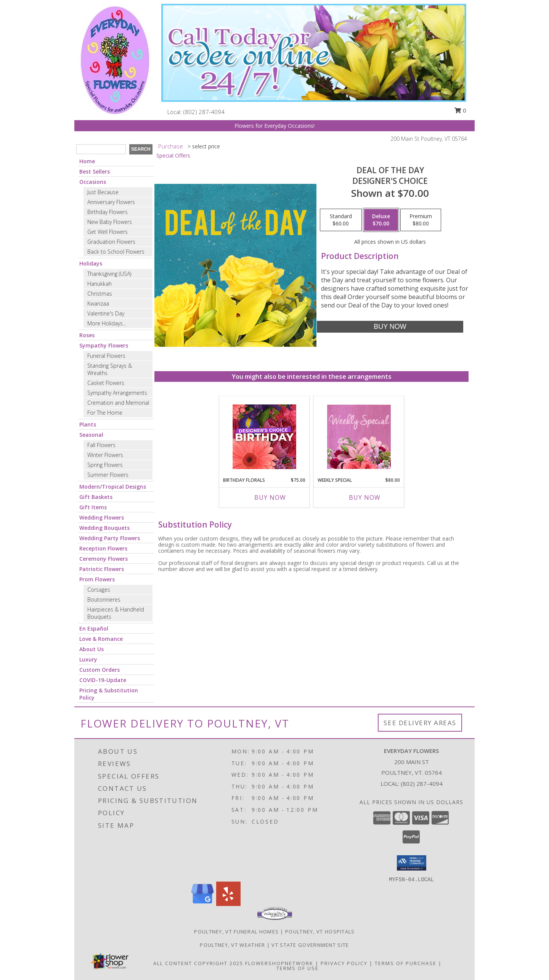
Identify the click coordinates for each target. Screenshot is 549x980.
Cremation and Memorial (118, 403)
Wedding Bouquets (104, 528)
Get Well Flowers (108, 232)
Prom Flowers (97, 579)
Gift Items (93, 507)
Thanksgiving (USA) (109, 274)
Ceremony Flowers (104, 559)
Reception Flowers (103, 548)
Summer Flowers (108, 475)
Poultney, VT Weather (232, 945)
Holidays (91, 263)
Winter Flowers (105, 455)
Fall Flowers (101, 445)
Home (87, 161)
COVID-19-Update (103, 680)
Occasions (93, 182)
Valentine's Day (106, 313)
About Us (91, 649)
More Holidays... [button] (107, 323)
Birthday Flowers (108, 212)
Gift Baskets (96, 497)
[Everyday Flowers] (115, 59)
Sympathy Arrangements (117, 393)
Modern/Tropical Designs (113, 487)
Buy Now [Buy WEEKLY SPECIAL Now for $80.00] (365, 497)
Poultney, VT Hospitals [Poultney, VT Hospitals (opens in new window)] (320, 932)
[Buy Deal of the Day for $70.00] (390, 327)
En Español (94, 628)
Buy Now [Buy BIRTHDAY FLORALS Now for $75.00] (270, 497)
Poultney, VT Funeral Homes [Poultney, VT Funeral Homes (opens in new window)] (236, 932)
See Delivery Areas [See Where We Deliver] (420, 723)
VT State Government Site (310, 945)
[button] (412, 863)
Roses (87, 335)
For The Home (105, 413)
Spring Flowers (105, 465)
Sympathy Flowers (104, 345)
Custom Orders (100, 670)
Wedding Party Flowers (110, 538)
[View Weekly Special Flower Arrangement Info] (359, 437)
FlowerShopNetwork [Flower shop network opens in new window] (279, 963)
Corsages (99, 590)
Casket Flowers (106, 383)
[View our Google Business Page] (202, 904)
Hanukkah (100, 284)
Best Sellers (95, 171)
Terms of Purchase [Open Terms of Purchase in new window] (406, 963)
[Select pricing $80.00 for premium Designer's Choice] (421, 220)
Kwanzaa (98, 303)
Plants (88, 424)
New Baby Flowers (110, 222)
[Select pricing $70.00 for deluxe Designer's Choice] (381, 220)
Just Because (103, 192)
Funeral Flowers (106, 356)
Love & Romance (101, 639)
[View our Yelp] (228, 904)
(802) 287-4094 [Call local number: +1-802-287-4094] (204, 112)
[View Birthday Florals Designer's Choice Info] (264, 437)
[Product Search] (101, 149)
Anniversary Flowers (111, 202)
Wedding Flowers (102, 517)
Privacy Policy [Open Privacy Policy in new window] (344, 963)
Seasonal (91, 435)
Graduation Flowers (111, 242)
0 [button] (460, 110)
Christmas (100, 294)
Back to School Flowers (116, 252)
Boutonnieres (104, 599)
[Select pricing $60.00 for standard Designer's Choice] (341, 220)
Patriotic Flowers (102, 569)
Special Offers (173, 155)
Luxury (88, 659)
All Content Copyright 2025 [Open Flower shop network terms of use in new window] (198, 963)
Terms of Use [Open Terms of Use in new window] (298, 968)
